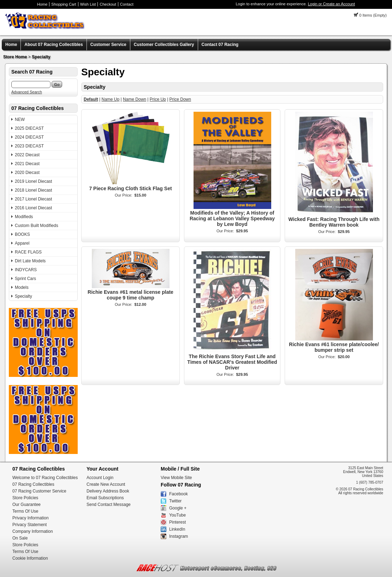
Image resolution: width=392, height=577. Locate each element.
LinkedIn (177, 529)
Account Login (100, 478)
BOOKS (22, 234)
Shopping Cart (64, 4)
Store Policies (25, 498)
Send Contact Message (109, 505)
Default (91, 99)
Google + (178, 508)
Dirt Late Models (30, 261)
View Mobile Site (176, 478)
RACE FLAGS (28, 252)
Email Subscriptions (105, 498)
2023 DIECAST (29, 146)
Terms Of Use (25, 511)
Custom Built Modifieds (37, 226)
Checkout (108, 4)
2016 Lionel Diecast (33, 208)
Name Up (110, 99)
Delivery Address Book (108, 491)
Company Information (33, 531)
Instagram (179, 536)
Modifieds (24, 217)
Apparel (22, 243)
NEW (20, 120)
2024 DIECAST (29, 137)
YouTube (177, 515)
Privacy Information (31, 518)
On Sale (20, 538)
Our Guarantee (26, 505)
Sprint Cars (25, 279)
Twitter (175, 501)
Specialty (41, 57)
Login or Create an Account (331, 4)
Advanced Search (27, 92)
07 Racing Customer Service (39, 491)
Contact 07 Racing (220, 45)
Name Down (135, 99)
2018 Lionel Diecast (33, 190)
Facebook (179, 494)
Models (22, 287)
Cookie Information (30, 558)
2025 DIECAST (29, 128)
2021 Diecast (27, 164)
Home (42, 4)
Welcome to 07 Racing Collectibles (45, 478)
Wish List (88, 4)
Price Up (158, 99)
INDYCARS (26, 270)
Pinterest (177, 522)
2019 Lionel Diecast (33, 181)
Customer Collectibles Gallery (164, 45)
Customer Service (108, 45)
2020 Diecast (27, 173)
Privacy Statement (29, 525)
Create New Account (106, 484)
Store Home (15, 57)
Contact (127, 4)
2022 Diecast (27, 155)
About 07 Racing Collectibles (54, 45)
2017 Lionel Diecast (33, 199)
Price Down (180, 99)
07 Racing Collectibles (33, 484)
